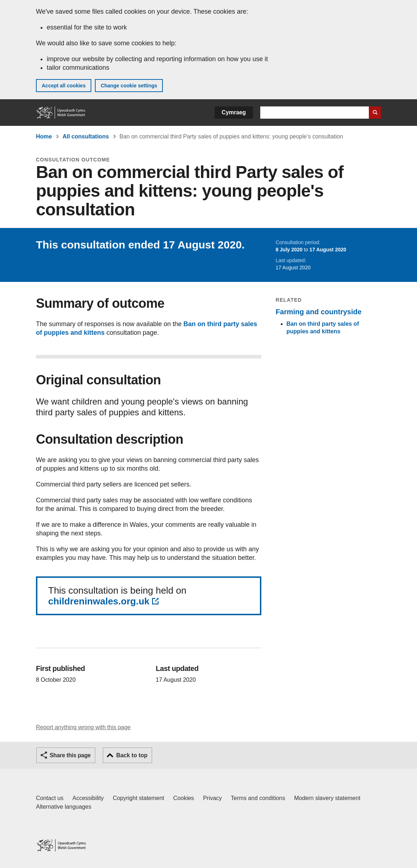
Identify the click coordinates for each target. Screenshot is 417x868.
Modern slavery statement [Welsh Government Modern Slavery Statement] (327, 798)
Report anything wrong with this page (83, 727)
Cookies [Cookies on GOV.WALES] (184, 798)
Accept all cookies (64, 86)
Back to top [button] (132, 755)
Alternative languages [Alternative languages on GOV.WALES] (64, 807)
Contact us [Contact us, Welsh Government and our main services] (50, 798)
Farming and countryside (319, 312)
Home (44, 136)
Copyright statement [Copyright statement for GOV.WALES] (139, 798)
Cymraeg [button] (234, 112)
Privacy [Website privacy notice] (212, 798)
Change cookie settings (129, 86)
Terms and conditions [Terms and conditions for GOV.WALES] (258, 798)
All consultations (86, 136)
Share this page (70, 755)
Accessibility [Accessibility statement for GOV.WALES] (88, 798)
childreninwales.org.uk (99, 601)
